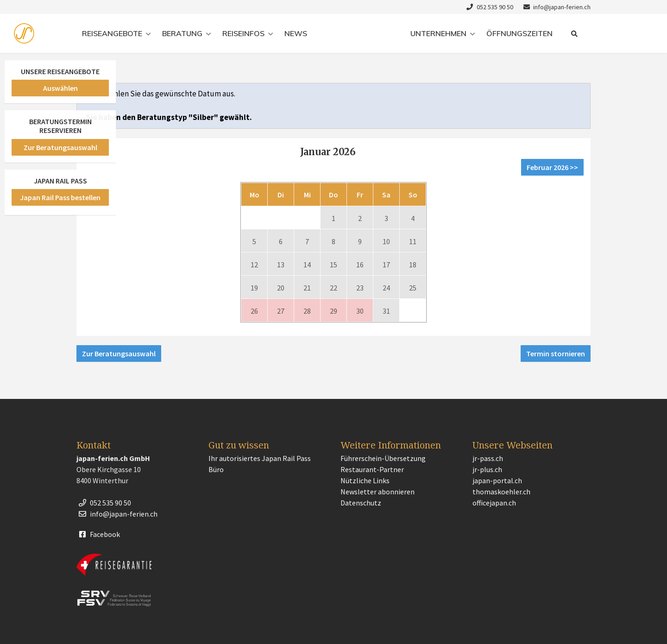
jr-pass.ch (488, 458)
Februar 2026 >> (552, 167)
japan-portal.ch (497, 480)
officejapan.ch (494, 503)
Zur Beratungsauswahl (119, 354)
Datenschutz (361, 503)
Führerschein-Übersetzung (383, 458)
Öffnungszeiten (519, 33)
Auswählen (60, 88)
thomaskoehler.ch (501, 492)
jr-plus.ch (487, 469)
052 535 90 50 (489, 7)
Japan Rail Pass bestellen (60, 197)
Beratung (182, 33)
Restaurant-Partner (372, 469)
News (296, 33)
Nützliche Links (365, 480)
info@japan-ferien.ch (556, 7)
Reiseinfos (243, 33)
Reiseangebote (112, 33)
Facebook (98, 534)
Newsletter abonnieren (378, 492)
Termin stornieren (556, 354)
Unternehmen (438, 33)
